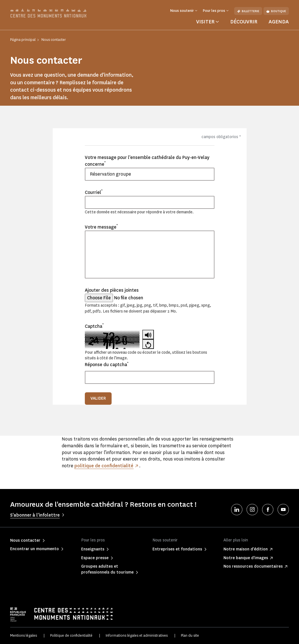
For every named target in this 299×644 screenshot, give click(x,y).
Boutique (276, 11)
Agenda (279, 22)
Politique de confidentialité (71, 635)
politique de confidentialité (104, 466)
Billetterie (248, 11)
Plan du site (190, 635)
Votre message (101, 227)
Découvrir (244, 22)
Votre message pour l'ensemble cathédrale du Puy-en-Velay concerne (147, 161)
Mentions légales (24, 635)
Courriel (94, 192)
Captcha (94, 326)
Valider (98, 398)
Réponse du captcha (107, 364)
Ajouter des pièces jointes (112, 290)
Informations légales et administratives (137, 635)
